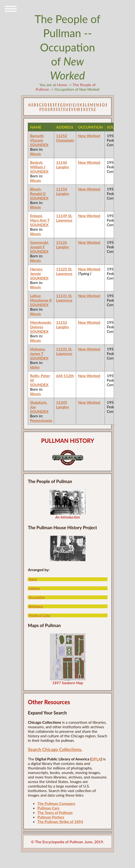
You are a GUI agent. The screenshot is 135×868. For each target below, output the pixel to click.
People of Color (40, 615)
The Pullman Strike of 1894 (60, 821)
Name (33, 579)
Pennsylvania (41, 420)
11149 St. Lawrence (64, 218)
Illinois (35, 154)
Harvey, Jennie (36, 271)
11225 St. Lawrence (64, 271)
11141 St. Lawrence (64, 298)
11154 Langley (63, 191)
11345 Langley (63, 404)
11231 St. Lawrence (64, 351)
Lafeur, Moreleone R (41, 298)
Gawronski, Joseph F (39, 244)
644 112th (65, 376)
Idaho (35, 367)
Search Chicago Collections (54, 749)
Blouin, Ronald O (38, 191)
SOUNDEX (39, 145)
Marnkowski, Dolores (41, 324)
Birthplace (36, 606)
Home (62, 85)
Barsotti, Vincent (37, 138)
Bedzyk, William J (38, 165)
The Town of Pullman (55, 812)
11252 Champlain (65, 138)
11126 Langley (63, 244)
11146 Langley (63, 165)
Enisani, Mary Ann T (40, 218)
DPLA (96, 759)
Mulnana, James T (38, 351)
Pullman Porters (51, 817)
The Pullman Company (56, 803)
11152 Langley (63, 324)
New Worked (89, 136)
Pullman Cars (48, 808)
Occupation (37, 597)
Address (34, 588)
